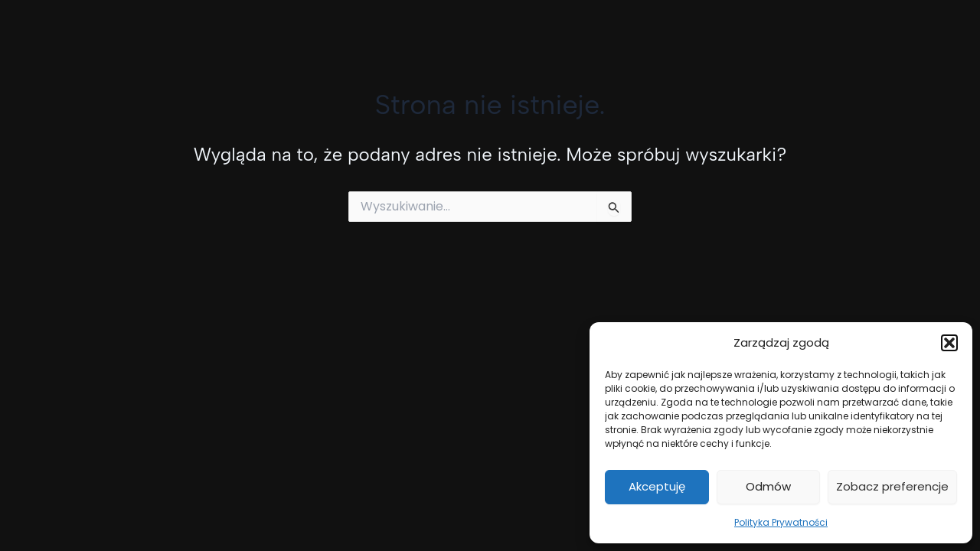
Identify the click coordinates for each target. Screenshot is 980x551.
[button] (949, 343)
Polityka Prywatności (781, 522)
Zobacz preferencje (892, 486)
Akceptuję (657, 486)
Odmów (768, 486)
